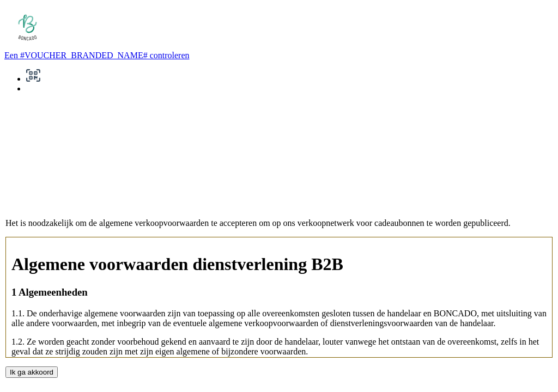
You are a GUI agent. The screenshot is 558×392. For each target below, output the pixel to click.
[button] (33, 79)
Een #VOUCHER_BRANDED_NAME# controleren (97, 55)
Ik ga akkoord (32, 372)
